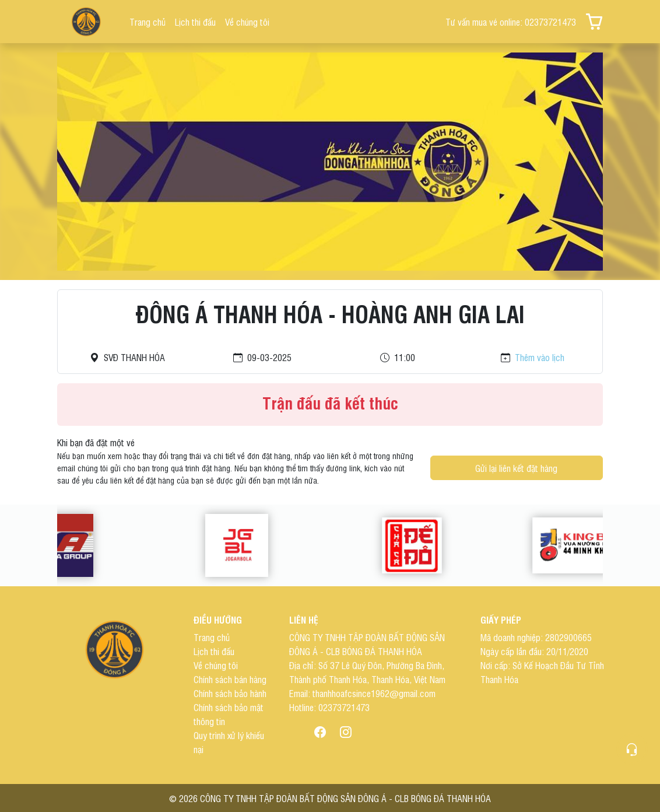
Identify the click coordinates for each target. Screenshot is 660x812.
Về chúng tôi (247, 22)
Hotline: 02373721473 (329, 707)
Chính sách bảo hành (230, 693)
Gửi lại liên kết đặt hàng (516, 468)
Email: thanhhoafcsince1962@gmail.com (362, 693)
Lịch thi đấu (195, 22)
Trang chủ (148, 22)
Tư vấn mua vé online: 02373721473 (511, 22)
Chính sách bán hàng (230, 679)
